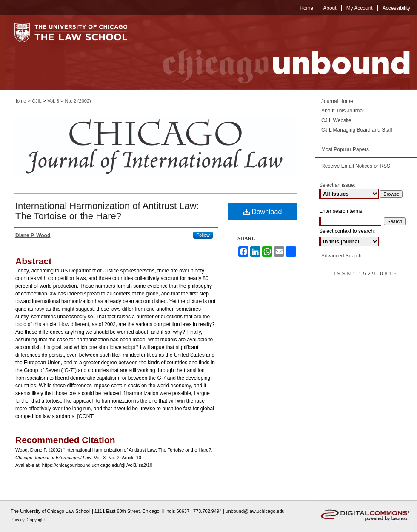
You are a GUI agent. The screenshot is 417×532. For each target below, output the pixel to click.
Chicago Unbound (279, 53)
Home (20, 101)
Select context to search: (347, 231)
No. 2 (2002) (78, 101)
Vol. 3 (53, 101)
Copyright (36, 520)
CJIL (37, 101)
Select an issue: (337, 185)
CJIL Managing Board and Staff (357, 130)
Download (263, 212)
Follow (203, 235)
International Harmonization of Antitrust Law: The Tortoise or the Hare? (107, 211)
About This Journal (343, 111)
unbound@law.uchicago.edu (255, 511)
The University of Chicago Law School (50, 511)
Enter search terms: (341, 211)
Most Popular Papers (345, 149)
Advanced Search (341, 256)
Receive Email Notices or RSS (356, 166)
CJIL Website (336, 120)
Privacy (18, 520)
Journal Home (337, 101)
